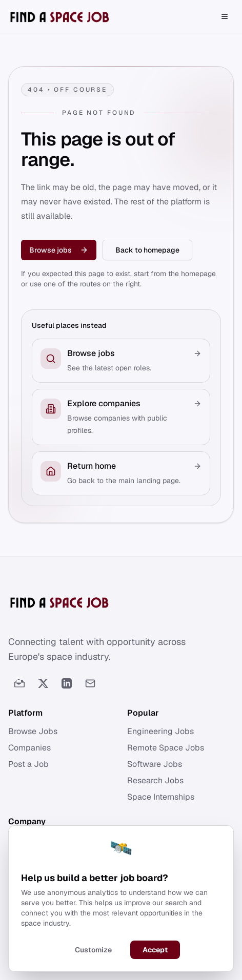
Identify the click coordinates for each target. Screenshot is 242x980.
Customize (93, 950)
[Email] (90, 683)
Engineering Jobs (160, 731)
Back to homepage (147, 250)
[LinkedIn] (67, 683)
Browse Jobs (33, 731)
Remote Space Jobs (166, 748)
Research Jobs (155, 780)
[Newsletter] (19, 683)
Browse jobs (59, 250)
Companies (29, 748)
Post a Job (28, 764)
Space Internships (161, 797)
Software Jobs (155, 764)
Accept (155, 950)
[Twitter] (43, 683)
